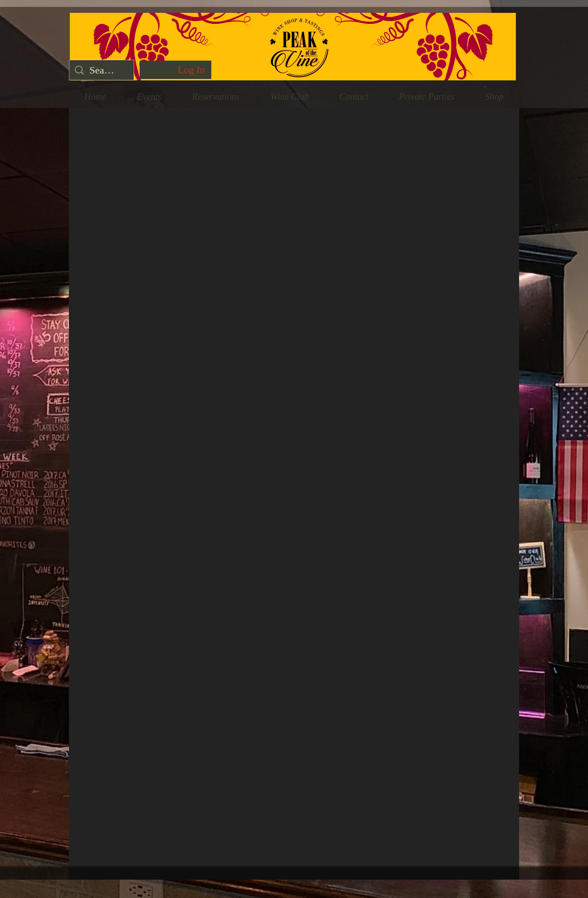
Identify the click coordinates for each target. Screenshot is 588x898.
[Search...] (102, 70)
